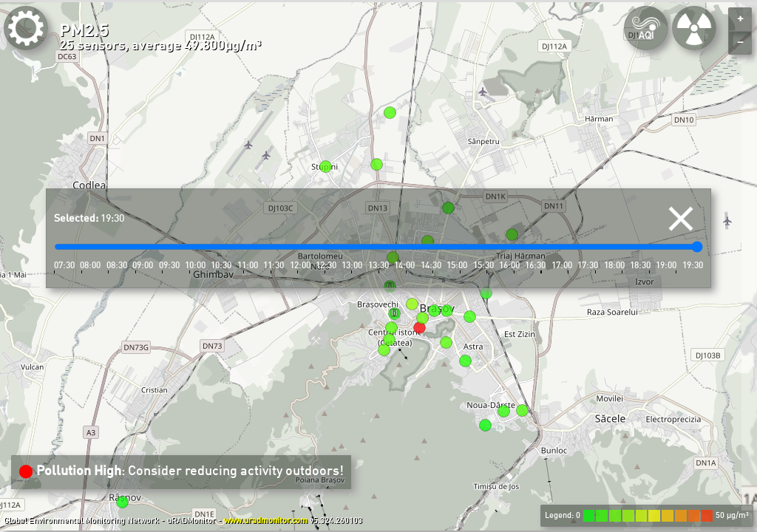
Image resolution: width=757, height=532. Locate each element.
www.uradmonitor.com (266, 521)
